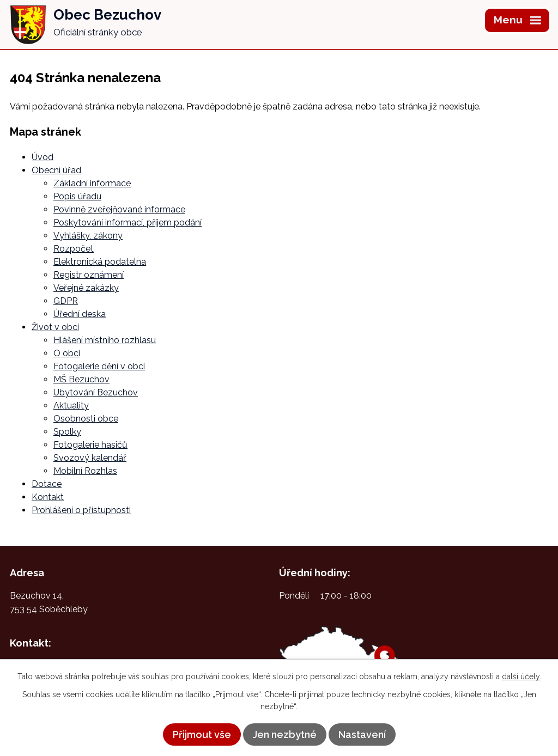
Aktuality (71, 406)
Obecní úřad (56, 170)
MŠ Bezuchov (81, 379)
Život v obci (55, 327)
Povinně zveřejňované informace (119, 209)
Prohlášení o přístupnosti (81, 510)
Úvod (43, 157)
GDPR (66, 301)
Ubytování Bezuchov (96, 392)
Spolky (67, 432)
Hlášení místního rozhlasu (105, 340)
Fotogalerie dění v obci (99, 366)
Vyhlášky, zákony (88, 236)
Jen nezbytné (285, 734)
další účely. (521, 676)
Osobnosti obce (86, 419)
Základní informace (92, 183)
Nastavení (362, 734)
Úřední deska (80, 314)
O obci (67, 353)
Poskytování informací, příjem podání (128, 222)
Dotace (47, 484)
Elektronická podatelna (100, 262)
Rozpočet (74, 249)
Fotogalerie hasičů (90, 445)
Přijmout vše (202, 734)
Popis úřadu (77, 196)
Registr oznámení (89, 275)
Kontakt (48, 497)
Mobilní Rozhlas (85, 471)
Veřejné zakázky (86, 288)
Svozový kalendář (90, 458)
